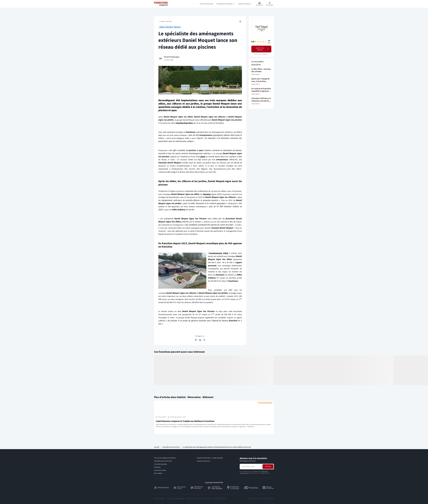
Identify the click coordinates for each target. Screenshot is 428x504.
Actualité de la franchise (171, 447)
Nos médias (158, 473)
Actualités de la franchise (163, 461)
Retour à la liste (165, 21)
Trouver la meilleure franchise (165, 458)
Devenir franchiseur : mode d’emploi (210, 458)
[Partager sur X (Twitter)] (204, 340)
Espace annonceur (204, 461)
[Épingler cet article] (240, 21)
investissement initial (219, 253)
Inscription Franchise (220, 499)
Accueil (157, 447)
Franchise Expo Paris (184, 123)
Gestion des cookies (193, 499)
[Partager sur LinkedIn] (200, 340)
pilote (203, 157)
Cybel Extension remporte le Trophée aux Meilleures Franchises (185, 421)
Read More (251, 427)
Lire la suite (256, 74)
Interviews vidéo (160, 470)
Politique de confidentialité (176, 499)
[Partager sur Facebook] (196, 340)
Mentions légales (159, 499)
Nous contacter (206, 499)
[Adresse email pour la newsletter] (251, 467)
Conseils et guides (161, 464)
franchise (207, 194)
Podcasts (157, 467)
